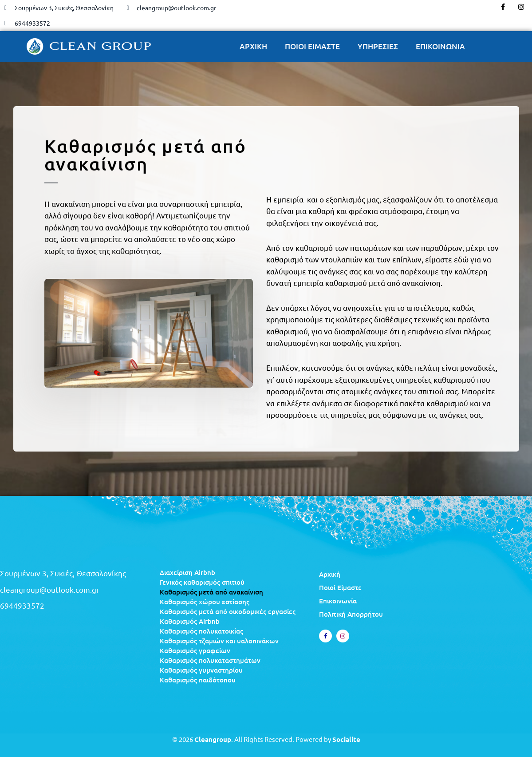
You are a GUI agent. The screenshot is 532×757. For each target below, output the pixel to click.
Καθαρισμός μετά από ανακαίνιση (211, 592)
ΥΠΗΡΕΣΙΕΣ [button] (378, 46)
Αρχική (330, 574)
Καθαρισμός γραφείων (195, 650)
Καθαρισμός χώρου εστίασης (205, 602)
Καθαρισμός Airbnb (190, 621)
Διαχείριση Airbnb (187, 572)
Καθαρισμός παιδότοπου (198, 680)
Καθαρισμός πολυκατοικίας (201, 631)
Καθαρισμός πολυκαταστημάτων (210, 660)
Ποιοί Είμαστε (340, 587)
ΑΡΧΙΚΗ (253, 46)
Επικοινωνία (338, 601)
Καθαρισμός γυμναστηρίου (201, 670)
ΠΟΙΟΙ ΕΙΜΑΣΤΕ (312, 46)
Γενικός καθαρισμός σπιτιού (202, 582)
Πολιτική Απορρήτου (351, 614)
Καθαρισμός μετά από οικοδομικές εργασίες (228, 611)
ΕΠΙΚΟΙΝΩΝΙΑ (440, 46)
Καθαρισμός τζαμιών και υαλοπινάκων (219, 641)
